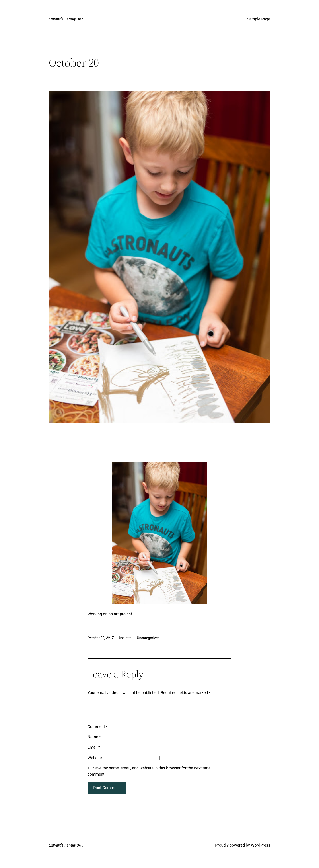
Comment (98, 732)
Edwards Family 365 (66, 19)
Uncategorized (148, 638)
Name (94, 742)
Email (94, 752)
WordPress (261, 850)
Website (95, 763)
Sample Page (259, 19)
